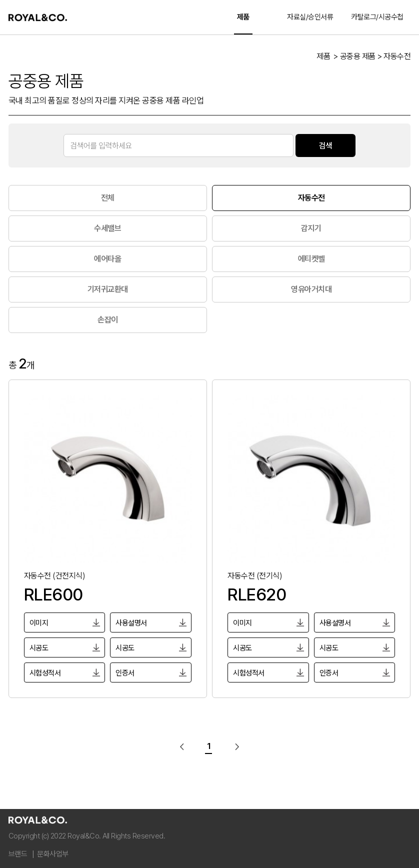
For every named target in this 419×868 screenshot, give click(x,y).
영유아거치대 (311, 289)
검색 (325, 145)
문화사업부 (53, 854)
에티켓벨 (311, 259)
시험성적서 (45, 673)
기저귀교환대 (108, 289)
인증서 (125, 673)
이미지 (39, 623)
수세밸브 (107, 228)
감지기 (311, 228)
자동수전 (311, 198)
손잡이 (108, 320)
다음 (234, 746)
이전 (184, 746)
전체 (108, 198)
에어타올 (107, 259)
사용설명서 (131, 623)
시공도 (39, 648)
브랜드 (18, 854)
